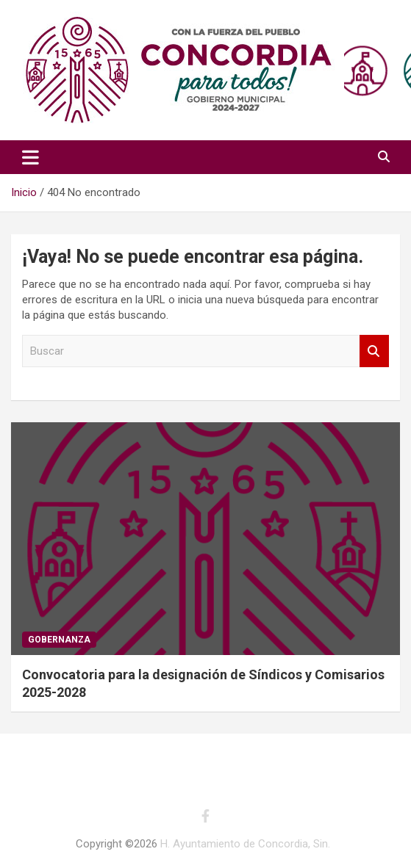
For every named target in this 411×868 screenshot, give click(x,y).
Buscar (374, 351)
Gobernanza (59, 640)
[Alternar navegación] (31, 157)
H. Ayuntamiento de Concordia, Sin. (245, 844)
